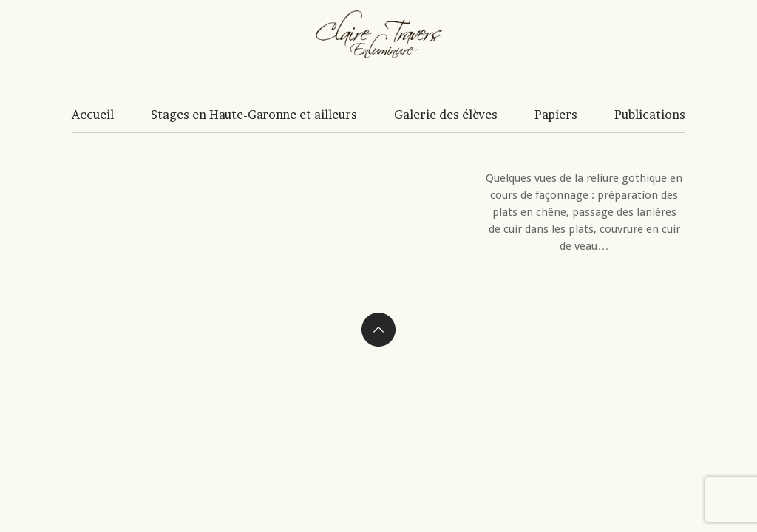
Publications (650, 115)
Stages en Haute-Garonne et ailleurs (254, 115)
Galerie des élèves (446, 115)
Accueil (93, 115)
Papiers (556, 115)
